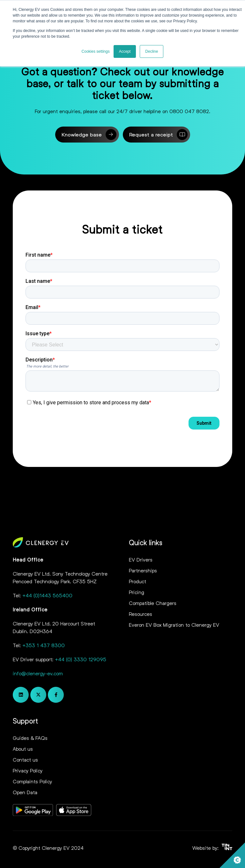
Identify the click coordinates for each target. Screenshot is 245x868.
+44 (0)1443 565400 (47, 595)
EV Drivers (141, 559)
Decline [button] (152, 51)
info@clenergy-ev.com (38, 673)
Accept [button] (125, 51)
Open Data (25, 792)
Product (137, 581)
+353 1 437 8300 (44, 645)
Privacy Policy (28, 770)
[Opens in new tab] (33, 811)
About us (23, 749)
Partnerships (143, 570)
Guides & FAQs (30, 738)
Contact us (25, 759)
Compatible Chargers (153, 603)
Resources (141, 614)
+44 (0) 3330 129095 (81, 659)
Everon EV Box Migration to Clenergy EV (174, 625)
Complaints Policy (32, 781)
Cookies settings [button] (96, 51)
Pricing (137, 592)
